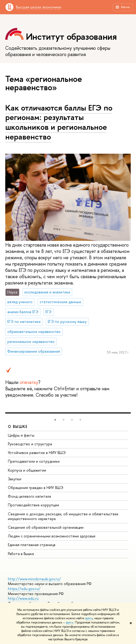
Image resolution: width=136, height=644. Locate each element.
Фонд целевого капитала (29, 496)
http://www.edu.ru (23, 598)
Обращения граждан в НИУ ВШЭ (36, 488)
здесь (89, 618)
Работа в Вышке (21, 554)
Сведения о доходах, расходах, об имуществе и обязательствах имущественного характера (63, 516)
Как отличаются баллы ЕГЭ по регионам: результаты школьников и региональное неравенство (59, 122)
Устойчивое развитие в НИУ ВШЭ (37, 453)
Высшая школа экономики (39, 7)
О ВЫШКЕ (18, 426)
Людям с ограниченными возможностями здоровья (52, 536)
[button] (55, 420)
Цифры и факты (21, 435)
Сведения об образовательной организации (46, 527)
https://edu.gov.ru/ (24, 589)
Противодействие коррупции (33, 505)
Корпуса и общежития (27, 470)
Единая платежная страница (32, 545)
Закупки (15, 479)
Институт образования (71, 36)
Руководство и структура (30, 444)
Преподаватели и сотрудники (34, 461)
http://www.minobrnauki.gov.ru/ (34, 579)
